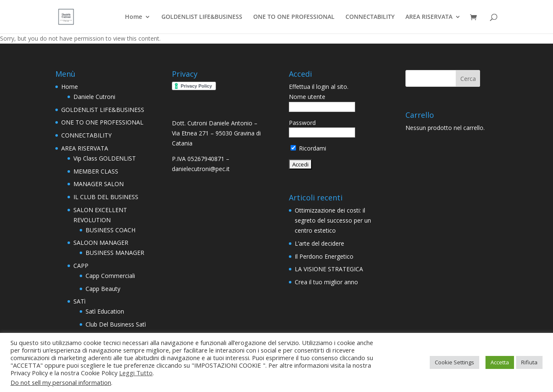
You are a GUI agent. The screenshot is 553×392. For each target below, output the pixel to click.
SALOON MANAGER (101, 243)
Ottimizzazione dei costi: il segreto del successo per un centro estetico (333, 220)
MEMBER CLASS (96, 171)
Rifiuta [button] (529, 362)
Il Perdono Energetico (324, 256)
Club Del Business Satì (116, 324)
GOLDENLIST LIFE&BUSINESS (202, 17)
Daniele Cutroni (94, 97)
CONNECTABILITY (370, 17)
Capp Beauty (103, 289)
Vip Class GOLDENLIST (105, 158)
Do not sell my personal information (61, 382)
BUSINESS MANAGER (115, 253)
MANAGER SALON (99, 184)
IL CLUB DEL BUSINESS (106, 197)
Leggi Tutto (136, 373)
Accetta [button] (500, 362)
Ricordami (308, 148)
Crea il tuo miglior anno (326, 282)
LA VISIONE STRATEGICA (329, 269)
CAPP (81, 266)
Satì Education (105, 311)
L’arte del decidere (319, 243)
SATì (79, 301)
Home (134, 17)
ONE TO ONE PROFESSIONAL (294, 17)
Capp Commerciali (110, 276)
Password (302, 123)
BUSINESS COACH (110, 230)
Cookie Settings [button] (454, 362)
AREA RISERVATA (429, 17)
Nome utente (307, 97)
